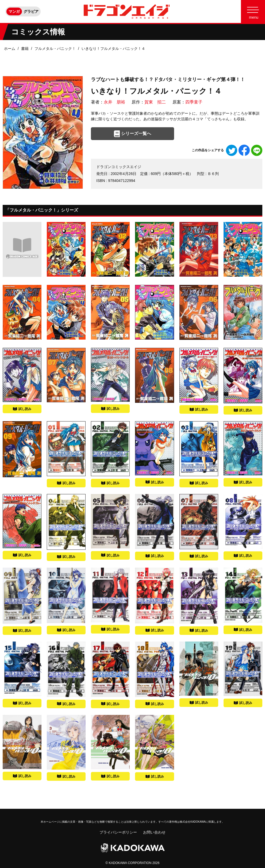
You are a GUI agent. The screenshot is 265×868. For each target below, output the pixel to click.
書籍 (25, 49)
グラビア (31, 11)
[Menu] (253, 11)
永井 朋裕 (114, 102)
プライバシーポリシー (118, 832)
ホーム (10, 49)
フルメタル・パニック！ (55, 49)
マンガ (14, 11)
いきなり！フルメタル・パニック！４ (113, 49)
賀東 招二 (155, 102)
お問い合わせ (154, 832)
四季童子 (194, 102)
